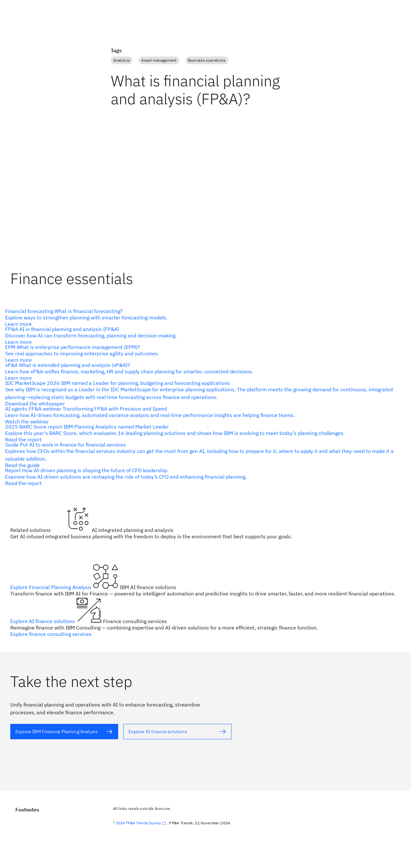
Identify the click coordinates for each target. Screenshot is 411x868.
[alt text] (203, 317)
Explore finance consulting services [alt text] (51, 634)
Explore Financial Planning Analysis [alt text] (52, 587)
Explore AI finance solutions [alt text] (43, 621)
